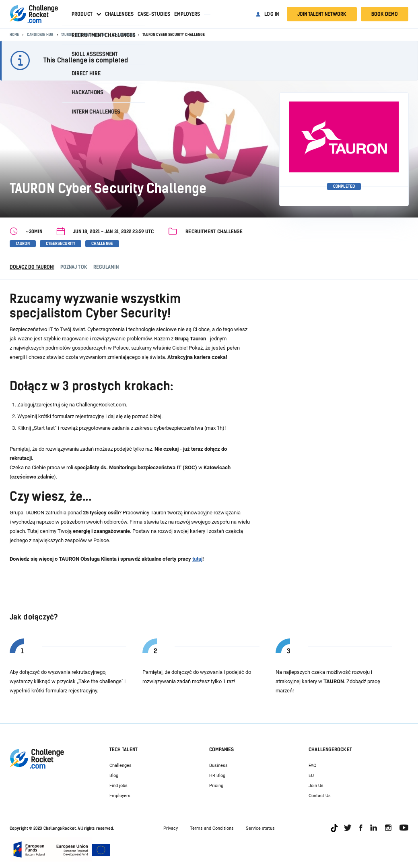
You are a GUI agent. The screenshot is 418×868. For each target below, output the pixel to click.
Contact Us (320, 796)
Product (82, 14)
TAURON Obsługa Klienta (83, 34)
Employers (187, 14)
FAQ (313, 765)
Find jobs (118, 786)
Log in (272, 14)
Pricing (216, 786)
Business (218, 765)
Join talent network (322, 14)
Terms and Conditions (212, 828)
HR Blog (217, 776)
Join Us (316, 786)
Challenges (119, 14)
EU (311, 776)
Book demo (385, 14)
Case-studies (154, 14)
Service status (260, 828)
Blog (114, 776)
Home (14, 34)
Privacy (171, 828)
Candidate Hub (40, 34)
